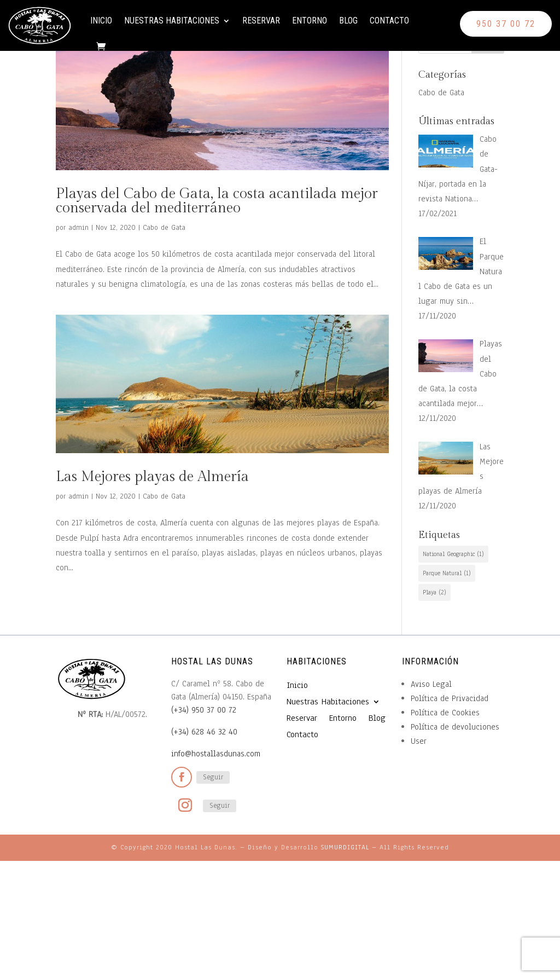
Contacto (120, 62)
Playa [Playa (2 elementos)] (434, 592)
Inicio (112, 21)
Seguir (213, 777)
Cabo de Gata (164, 228)
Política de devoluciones (455, 727)
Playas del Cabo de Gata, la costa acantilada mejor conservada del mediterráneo (217, 201)
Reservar (272, 21)
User (419, 741)
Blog (359, 21)
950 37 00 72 (506, 24)
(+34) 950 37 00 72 (204, 710)
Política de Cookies (445, 713)
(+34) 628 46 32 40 (204, 732)
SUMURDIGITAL (345, 847)
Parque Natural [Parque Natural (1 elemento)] (447, 573)
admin (78, 228)
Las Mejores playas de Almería (152, 477)
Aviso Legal (431, 684)
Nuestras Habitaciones (182, 21)
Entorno (320, 21)
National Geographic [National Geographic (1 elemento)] (453, 554)
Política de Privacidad (450, 698)
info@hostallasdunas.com (216, 754)
